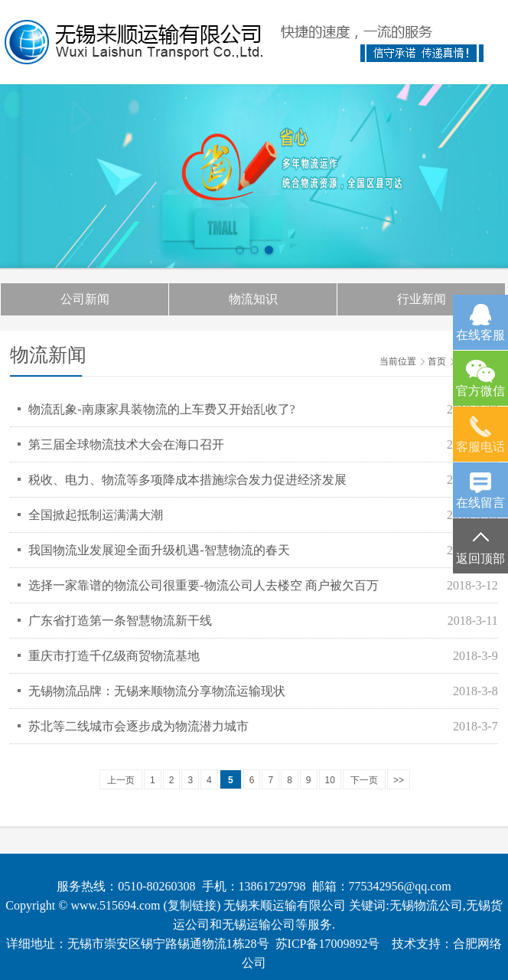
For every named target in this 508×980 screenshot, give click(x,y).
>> (399, 780)
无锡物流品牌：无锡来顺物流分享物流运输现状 (157, 691)
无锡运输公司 (259, 924)
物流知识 (253, 299)
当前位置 (398, 361)
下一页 (364, 780)
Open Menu (479, 34)
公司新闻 (85, 299)
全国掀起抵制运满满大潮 (96, 515)
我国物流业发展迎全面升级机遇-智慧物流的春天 (159, 550)
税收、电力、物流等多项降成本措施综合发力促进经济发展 (187, 480)
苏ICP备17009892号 (328, 944)
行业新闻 (422, 299)
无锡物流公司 (426, 905)
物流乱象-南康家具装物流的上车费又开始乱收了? (161, 409)
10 (330, 780)
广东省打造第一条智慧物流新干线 (120, 621)
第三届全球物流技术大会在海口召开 (126, 444)
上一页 (121, 780)
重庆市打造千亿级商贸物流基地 (114, 656)
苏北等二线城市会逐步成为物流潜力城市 (138, 726)
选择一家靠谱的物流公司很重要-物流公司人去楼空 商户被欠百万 (203, 585)
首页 (437, 361)
